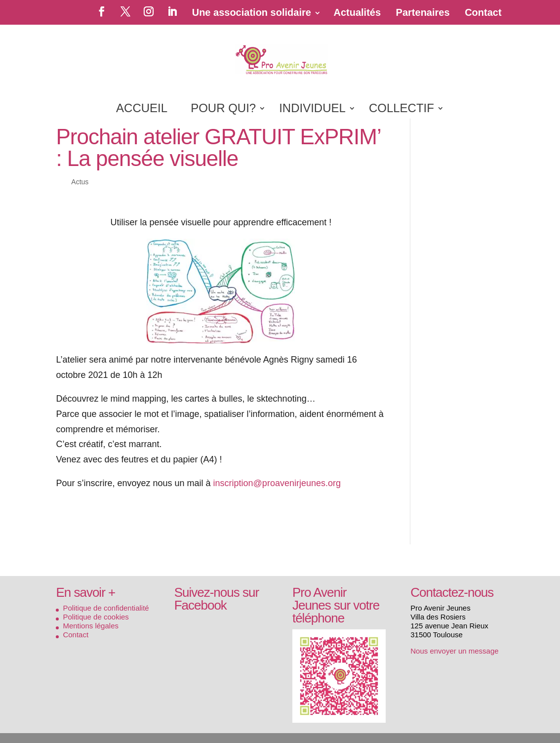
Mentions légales (91, 626)
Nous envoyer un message (454, 651)
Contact (483, 12)
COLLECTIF (401, 110)
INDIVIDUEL (312, 110)
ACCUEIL (142, 110)
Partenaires (423, 12)
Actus (80, 182)
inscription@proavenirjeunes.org (277, 483)
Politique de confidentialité (106, 608)
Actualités (357, 12)
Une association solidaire (252, 12)
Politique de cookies (96, 617)
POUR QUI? (223, 110)
